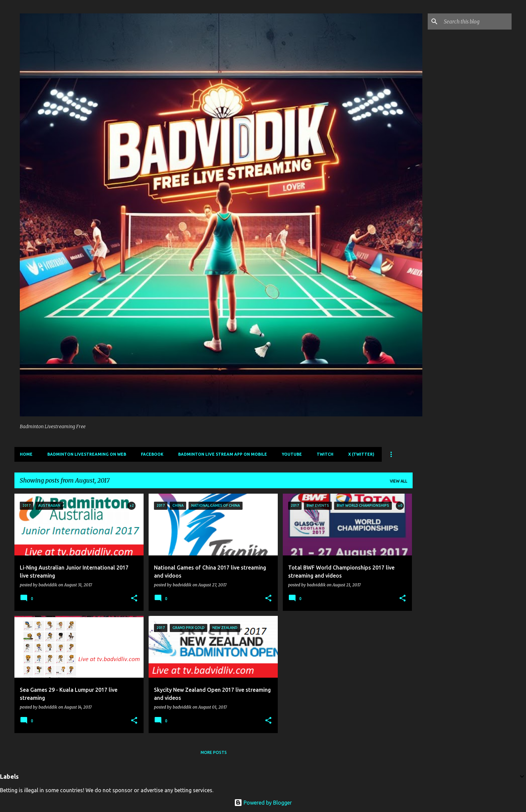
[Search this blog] (476, 21)
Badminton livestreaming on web (87, 454)
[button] (134, 598)
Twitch (325, 454)
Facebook (152, 454)
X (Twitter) (361, 454)
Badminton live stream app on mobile (223, 454)
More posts (214, 752)
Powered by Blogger (263, 803)
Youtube (292, 454)
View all (399, 481)
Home (26, 454)
